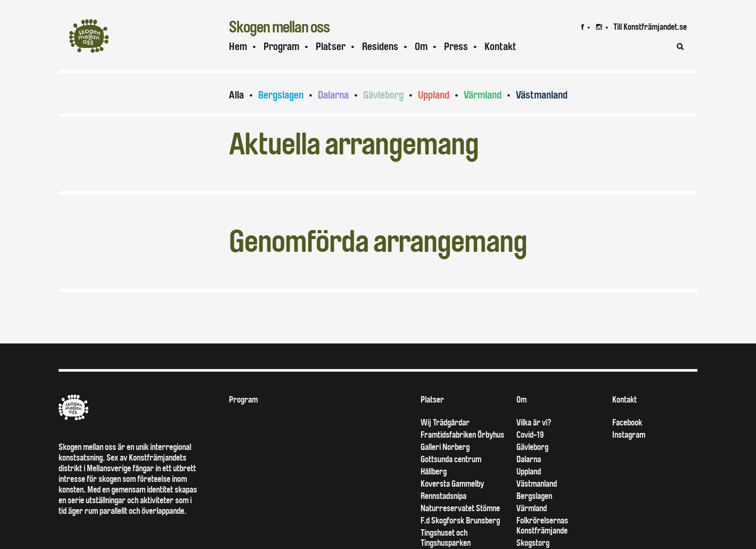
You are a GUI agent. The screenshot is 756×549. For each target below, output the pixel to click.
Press (456, 47)
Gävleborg (383, 95)
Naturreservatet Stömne (460, 508)
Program (281, 47)
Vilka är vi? (534, 423)
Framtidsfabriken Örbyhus (462, 435)
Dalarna (333, 95)
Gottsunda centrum (451, 459)
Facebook (627, 423)
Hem (238, 47)
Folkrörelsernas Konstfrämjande (542, 526)
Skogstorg (533, 543)
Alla (236, 95)
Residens (380, 47)
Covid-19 (530, 435)
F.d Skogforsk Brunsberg (460, 521)
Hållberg (434, 472)
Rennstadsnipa (443, 496)
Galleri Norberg (445, 447)
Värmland (483, 95)
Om (421, 47)
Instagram (629, 435)
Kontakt (500, 47)
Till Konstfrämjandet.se (650, 27)
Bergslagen (281, 95)
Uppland (434, 95)
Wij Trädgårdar (445, 423)
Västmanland (542, 95)
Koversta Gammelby (452, 484)
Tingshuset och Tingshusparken (446, 538)
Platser (331, 47)
